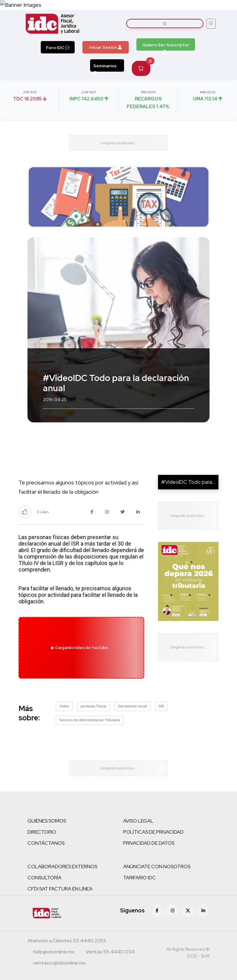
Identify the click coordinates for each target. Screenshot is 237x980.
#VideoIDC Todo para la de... (194, 482)
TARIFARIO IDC (139, 878)
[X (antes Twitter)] (188, 911)
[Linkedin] (203, 911)
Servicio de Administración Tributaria (90, 720)
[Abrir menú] (211, 24)
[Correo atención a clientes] (54, 953)
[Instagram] (173, 911)
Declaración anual (133, 706)
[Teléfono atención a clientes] (67, 941)
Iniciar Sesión (105, 47)
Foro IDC (58, 48)
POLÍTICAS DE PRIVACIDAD (153, 832)
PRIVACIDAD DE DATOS (149, 843)
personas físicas (94, 706)
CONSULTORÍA (44, 878)
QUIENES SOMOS (47, 821)
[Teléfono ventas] (110, 953)
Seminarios (105, 67)
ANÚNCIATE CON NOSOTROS (157, 867)
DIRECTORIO (42, 832)
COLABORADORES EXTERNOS (62, 867)
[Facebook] (157, 911)
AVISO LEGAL (138, 821)
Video (64, 706)
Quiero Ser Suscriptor (166, 46)
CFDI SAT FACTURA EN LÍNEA (60, 889)
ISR (161, 706)
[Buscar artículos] (165, 23)
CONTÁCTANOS (46, 843)
